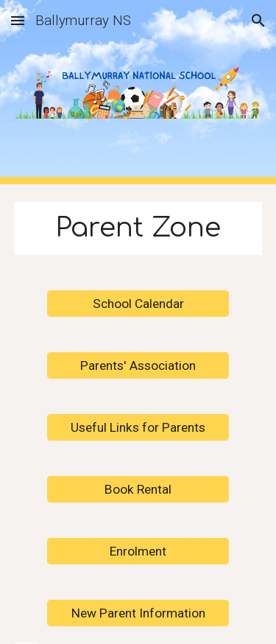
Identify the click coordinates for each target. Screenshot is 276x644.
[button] (18, 20)
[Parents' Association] (138, 365)
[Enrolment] (138, 551)
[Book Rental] (138, 489)
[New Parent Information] (138, 613)
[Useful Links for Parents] (138, 427)
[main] (138, 228)
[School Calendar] (138, 303)
